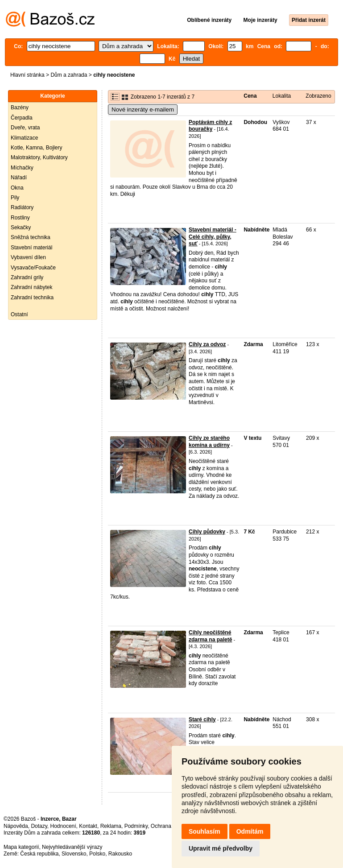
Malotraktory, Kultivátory (39, 157)
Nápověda (16, 826)
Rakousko (120, 854)
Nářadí (19, 178)
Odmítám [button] (250, 831)
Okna (17, 188)
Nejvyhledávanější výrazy (72, 847)
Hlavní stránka (27, 75)
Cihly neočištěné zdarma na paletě (210, 636)
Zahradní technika (32, 298)
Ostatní (19, 314)
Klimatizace (24, 138)
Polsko (97, 854)
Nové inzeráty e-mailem (143, 110)
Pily (15, 198)
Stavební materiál (31, 248)
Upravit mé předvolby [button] (221, 848)
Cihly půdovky (207, 532)
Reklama (111, 826)
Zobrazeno (318, 96)
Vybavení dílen (28, 257)
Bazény (20, 107)
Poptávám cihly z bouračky (210, 126)
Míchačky (22, 168)
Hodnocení (63, 826)
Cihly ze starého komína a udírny (209, 442)
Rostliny (20, 218)
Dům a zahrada (69, 75)
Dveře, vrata (25, 128)
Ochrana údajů (168, 826)
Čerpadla (22, 118)
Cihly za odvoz (207, 344)
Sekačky (21, 227)
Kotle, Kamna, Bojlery (36, 148)
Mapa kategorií (21, 847)
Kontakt (88, 826)
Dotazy (39, 826)
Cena (250, 96)
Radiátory (22, 207)
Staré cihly (202, 719)
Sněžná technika (31, 237)
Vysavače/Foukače (33, 268)
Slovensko (74, 854)
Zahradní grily (27, 277)
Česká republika (39, 854)
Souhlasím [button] (205, 831)
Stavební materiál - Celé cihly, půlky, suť (213, 237)
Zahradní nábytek (31, 287)
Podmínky (136, 826)
